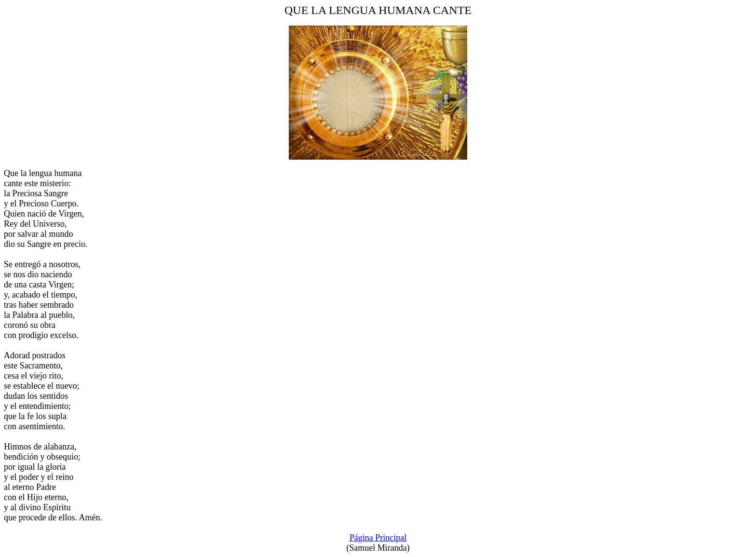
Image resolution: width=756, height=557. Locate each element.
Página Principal (378, 538)
